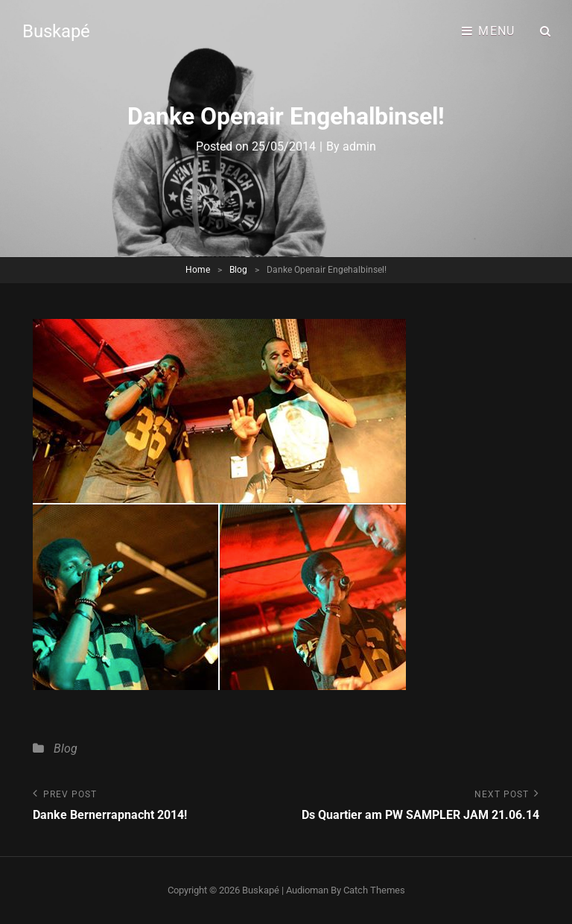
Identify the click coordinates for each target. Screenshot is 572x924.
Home (198, 270)
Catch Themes (374, 890)
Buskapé (56, 31)
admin (359, 146)
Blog (238, 270)
